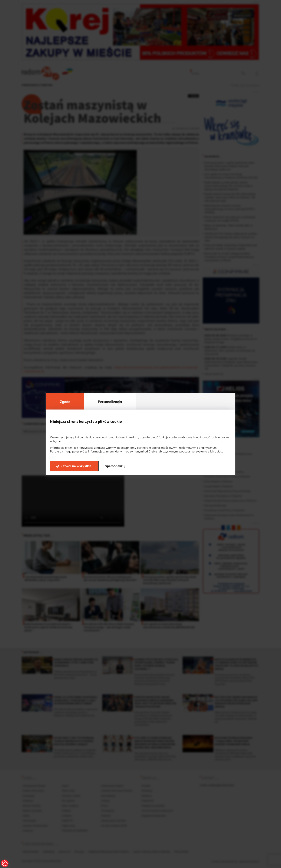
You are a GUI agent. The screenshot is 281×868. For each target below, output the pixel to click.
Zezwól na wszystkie (76, 466)
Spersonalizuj (115, 466)
